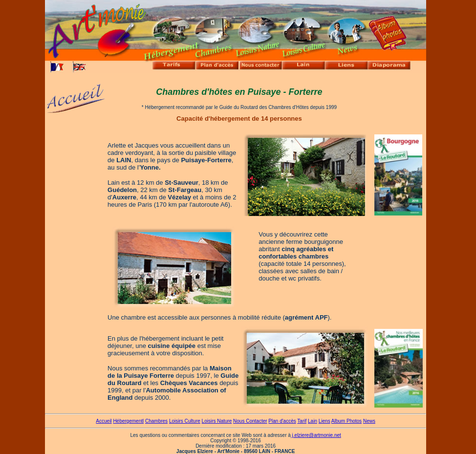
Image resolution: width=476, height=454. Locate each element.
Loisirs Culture (185, 421)
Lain (313, 421)
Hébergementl (128, 421)
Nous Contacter (250, 421)
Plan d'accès (282, 421)
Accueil (104, 421)
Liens (325, 421)
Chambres (156, 421)
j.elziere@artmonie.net (316, 435)
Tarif (302, 421)
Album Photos (346, 421)
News (369, 421)
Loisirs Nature (217, 421)
